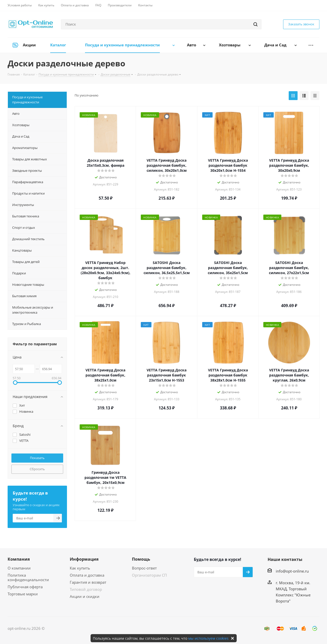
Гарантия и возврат (88, 582)
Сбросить (37, 469)
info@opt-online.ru (292, 571)
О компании (19, 568)
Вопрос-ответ (144, 568)
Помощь (141, 559)
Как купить (80, 568)
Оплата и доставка (87, 575)
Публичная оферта (25, 587)
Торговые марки (23, 594)
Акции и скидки (85, 596)
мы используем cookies (208, 638)
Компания (19, 559)
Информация (84, 559)
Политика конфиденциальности (28, 577)
